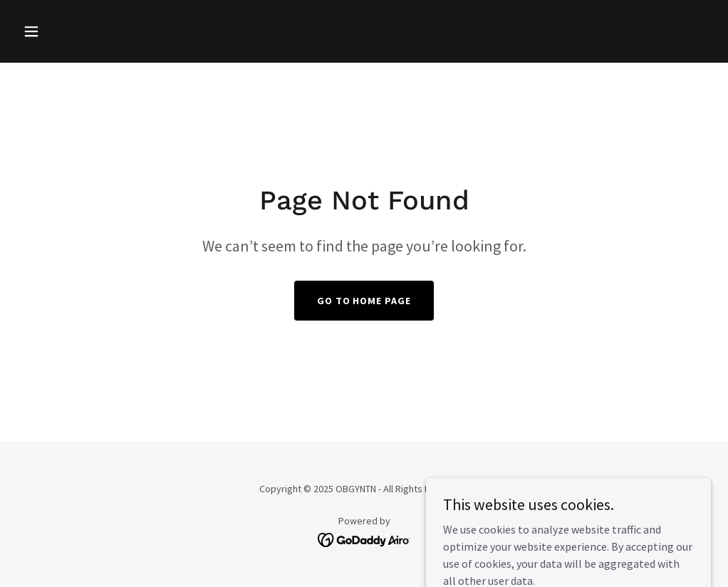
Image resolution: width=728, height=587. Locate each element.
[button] (69, 31)
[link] (364, 539)
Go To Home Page (364, 301)
